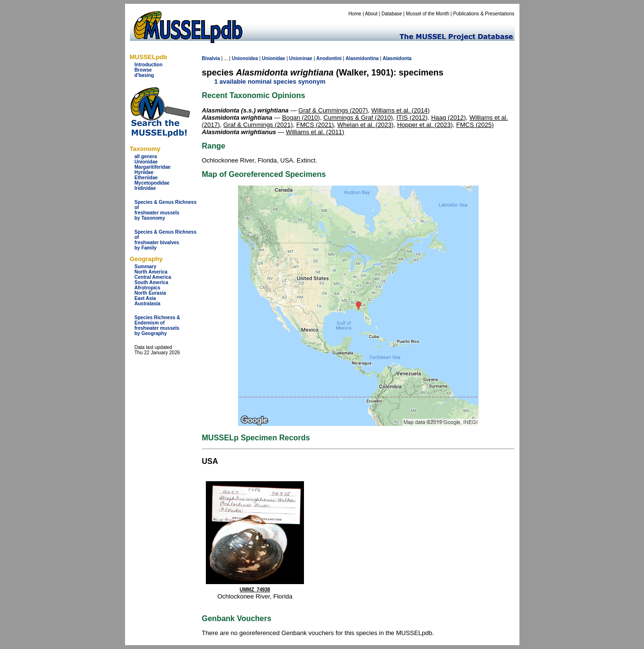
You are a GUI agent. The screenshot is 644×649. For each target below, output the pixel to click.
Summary (146, 267)
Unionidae (146, 162)
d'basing (145, 75)
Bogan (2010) (301, 118)
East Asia (145, 298)
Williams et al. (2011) (315, 132)
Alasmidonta (397, 58)
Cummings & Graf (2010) (358, 118)
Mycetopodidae (152, 183)
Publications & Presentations (484, 14)
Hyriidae (144, 172)
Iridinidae (145, 188)
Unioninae (301, 58)
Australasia (148, 304)
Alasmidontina (362, 58)
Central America (153, 277)
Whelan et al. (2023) (365, 125)
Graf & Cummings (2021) (258, 125)
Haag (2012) (448, 118)
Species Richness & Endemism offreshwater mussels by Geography (158, 325)
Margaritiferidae (153, 167)
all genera (146, 156)
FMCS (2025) (475, 125)
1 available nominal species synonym (270, 81)
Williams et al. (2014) (400, 110)
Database (392, 14)
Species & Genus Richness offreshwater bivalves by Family (166, 240)
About (371, 14)
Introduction (149, 65)
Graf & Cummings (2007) (333, 110)
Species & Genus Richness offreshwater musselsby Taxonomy (166, 210)
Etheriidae (146, 178)
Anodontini (329, 58)
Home (355, 14)
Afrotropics (148, 288)
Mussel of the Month (428, 14)
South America (152, 282)
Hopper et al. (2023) (425, 125)
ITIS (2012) (412, 118)
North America (151, 272)
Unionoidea (245, 58)
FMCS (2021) (315, 125)
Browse (143, 70)
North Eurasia (151, 293)
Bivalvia (211, 58)
